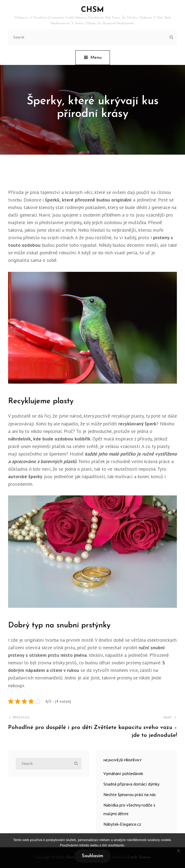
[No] (178, 850)
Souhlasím (92, 856)
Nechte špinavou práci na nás (130, 794)
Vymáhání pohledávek (123, 773)
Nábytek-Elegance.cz (122, 824)
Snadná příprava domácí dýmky (131, 784)
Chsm (92, 10)
